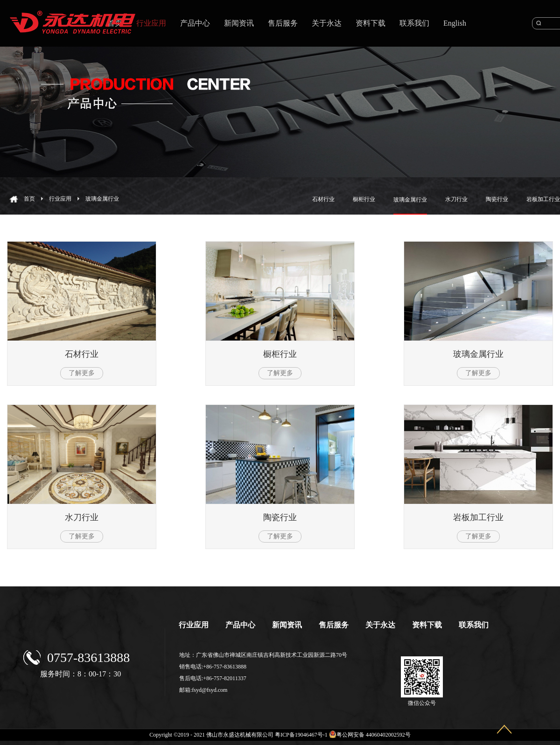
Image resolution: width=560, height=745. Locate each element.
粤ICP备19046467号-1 (301, 735)
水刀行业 (82, 517)
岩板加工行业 (478, 517)
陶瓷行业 (280, 517)
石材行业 (82, 354)
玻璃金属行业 (102, 199)
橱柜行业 (280, 354)
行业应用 (60, 199)
